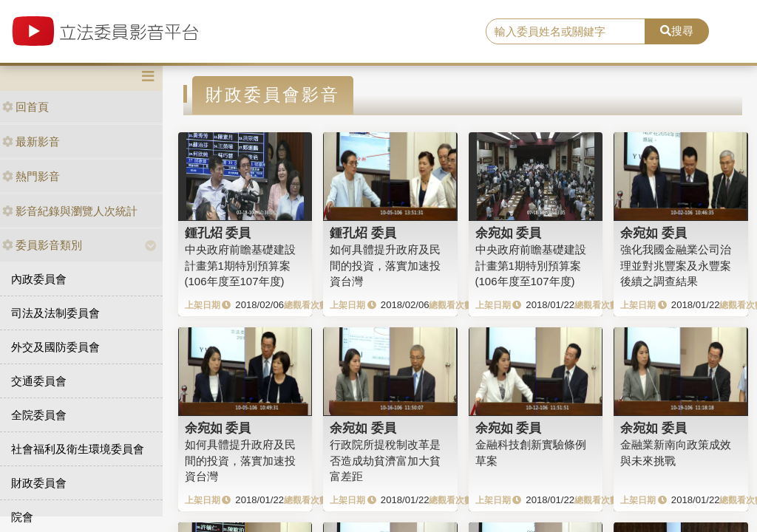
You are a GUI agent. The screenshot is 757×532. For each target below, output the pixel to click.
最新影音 (31, 141)
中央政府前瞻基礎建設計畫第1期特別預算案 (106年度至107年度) (240, 265)
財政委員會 (39, 483)
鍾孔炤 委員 (218, 233)
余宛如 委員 (509, 233)
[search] (566, 32)
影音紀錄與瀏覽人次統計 (70, 211)
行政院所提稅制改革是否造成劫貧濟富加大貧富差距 (385, 460)
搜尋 (677, 31)
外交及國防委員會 (55, 347)
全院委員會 (39, 415)
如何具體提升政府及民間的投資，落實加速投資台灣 (385, 265)
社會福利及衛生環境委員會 (78, 449)
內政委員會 (39, 279)
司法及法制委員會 (55, 313)
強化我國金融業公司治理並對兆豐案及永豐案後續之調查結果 (676, 265)
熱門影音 (31, 176)
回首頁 (26, 107)
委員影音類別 (42, 245)
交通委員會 (39, 381)
